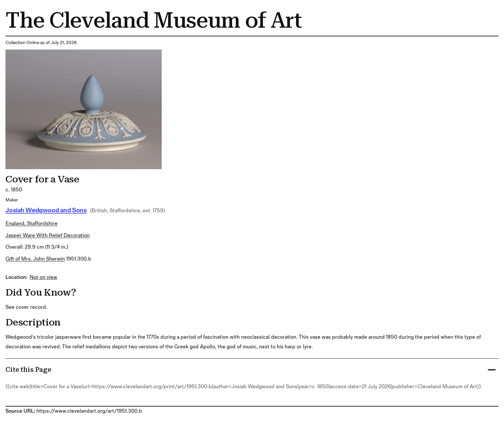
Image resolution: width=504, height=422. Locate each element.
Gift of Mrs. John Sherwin (35, 259)
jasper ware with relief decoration (48, 235)
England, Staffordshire (32, 224)
